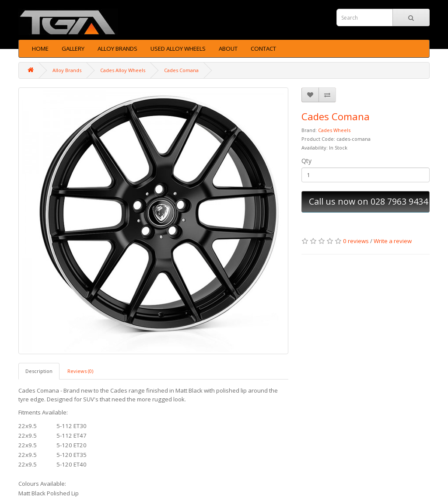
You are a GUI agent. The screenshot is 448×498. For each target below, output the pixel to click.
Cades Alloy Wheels (123, 70)
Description (39, 371)
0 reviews (356, 241)
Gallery (73, 49)
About (228, 49)
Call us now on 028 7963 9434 (368, 201)
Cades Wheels (334, 130)
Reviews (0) (80, 371)
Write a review (393, 241)
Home (40, 49)
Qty (306, 161)
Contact (263, 49)
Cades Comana (181, 70)
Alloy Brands (117, 49)
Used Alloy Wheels (178, 49)
